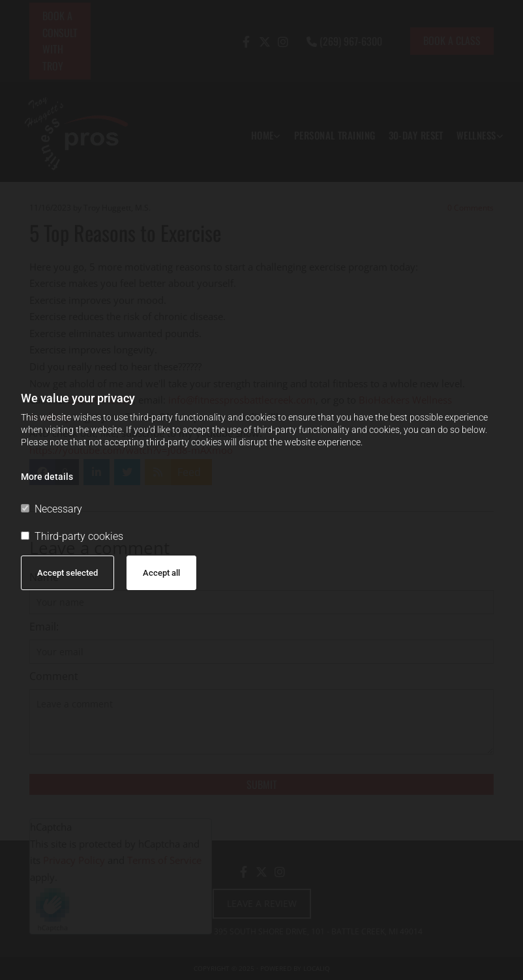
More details (47, 477)
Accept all (161, 573)
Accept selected (67, 573)
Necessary (52, 509)
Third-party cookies (72, 536)
